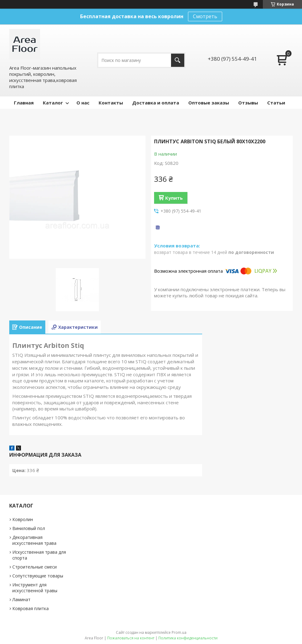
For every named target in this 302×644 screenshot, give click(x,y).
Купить (174, 198)
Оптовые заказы (209, 103)
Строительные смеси (35, 567)
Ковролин (23, 519)
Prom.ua (179, 632)
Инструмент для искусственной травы (35, 588)
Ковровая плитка (31, 608)
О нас (83, 103)
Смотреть (205, 16)
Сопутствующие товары (38, 576)
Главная (24, 103)
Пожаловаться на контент (131, 638)
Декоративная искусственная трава (34, 540)
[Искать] (178, 60)
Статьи (276, 103)
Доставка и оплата (156, 103)
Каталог (53, 103)
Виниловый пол (29, 528)
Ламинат (21, 599)
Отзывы (248, 103)
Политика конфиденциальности (188, 638)
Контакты (111, 103)
